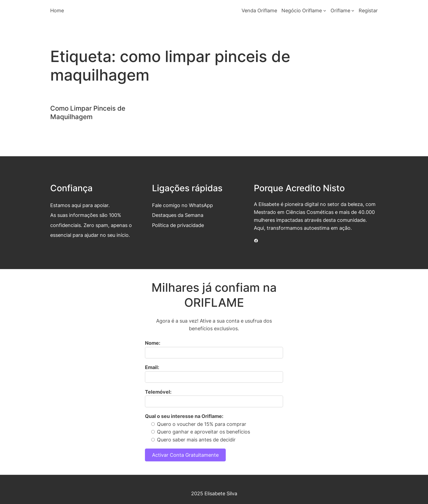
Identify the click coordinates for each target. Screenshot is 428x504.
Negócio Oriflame (302, 10)
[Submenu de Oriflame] (353, 11)
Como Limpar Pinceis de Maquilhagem (88, 113)
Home (57, 10)
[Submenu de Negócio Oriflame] (325, 11)
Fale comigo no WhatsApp (182, 205)
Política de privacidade (178, 225)
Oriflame (340, 10)
